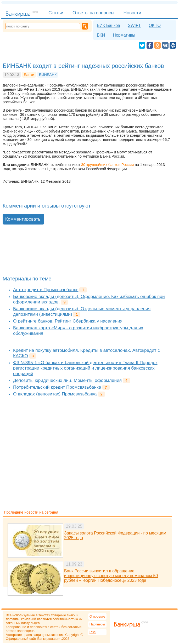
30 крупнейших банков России (107, 165)
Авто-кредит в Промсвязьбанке (46, 290)
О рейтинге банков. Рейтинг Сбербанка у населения (68, 321)
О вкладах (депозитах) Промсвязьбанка (55, 394)
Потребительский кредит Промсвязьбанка (57, 387)
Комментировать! (23, 219)
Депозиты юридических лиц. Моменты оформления (67, 380)
